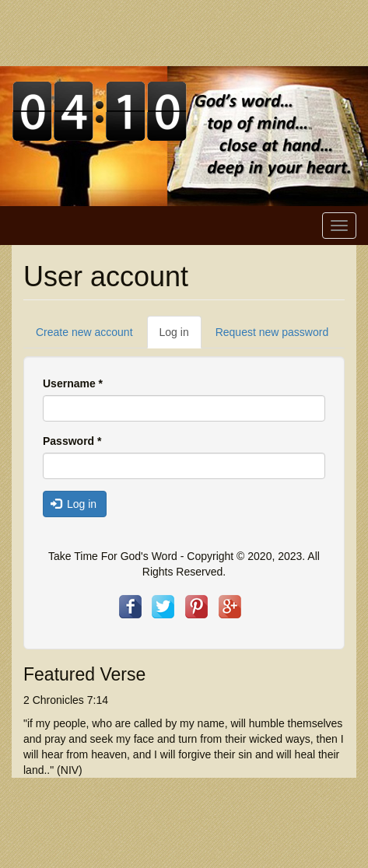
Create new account (84, 332)
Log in (180, 336)
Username (73, 383)
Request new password (272, 332)
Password (72, 441)
